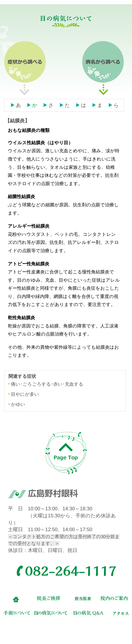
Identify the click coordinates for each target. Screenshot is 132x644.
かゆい (18, 404)
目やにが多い (25, 394)
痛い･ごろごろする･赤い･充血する (47, 384)
